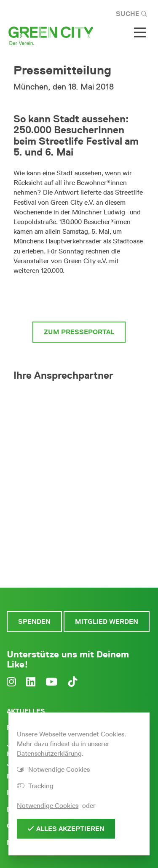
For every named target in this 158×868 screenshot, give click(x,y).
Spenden (34, 621)
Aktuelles (26, 711)
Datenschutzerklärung (49, 753)
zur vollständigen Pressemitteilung (79, 298)
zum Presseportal (79, 332)
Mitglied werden (107, 621)
